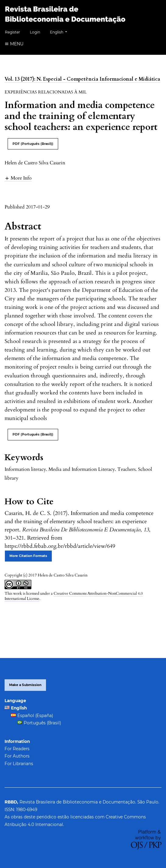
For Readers (17, 749)
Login (35, 32)
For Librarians (19, 764)
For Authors (17, 756)
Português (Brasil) (42, 723)
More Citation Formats (28, 556)
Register (12, 32)
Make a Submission (25, 685)
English (61, 32)
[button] (18, 178)
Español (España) (35, 716)
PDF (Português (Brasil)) (33, 144)
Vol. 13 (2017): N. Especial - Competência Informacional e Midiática (82, 79)
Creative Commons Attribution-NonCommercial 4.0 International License (74, 596)
